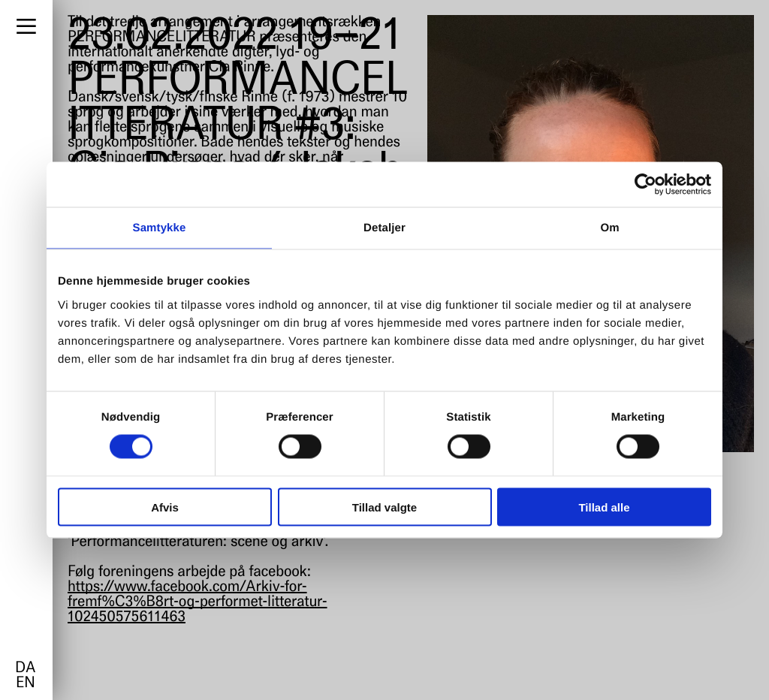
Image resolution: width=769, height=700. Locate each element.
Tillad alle (604, 507)
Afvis (165, 507)
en (25, 683)
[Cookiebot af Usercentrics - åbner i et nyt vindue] (645, 185)
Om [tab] (609, 228)
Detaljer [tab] (384, 228)
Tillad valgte (384, 507)
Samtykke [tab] (160, 228)
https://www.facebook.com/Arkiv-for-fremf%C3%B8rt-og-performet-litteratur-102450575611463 (198, 602)
